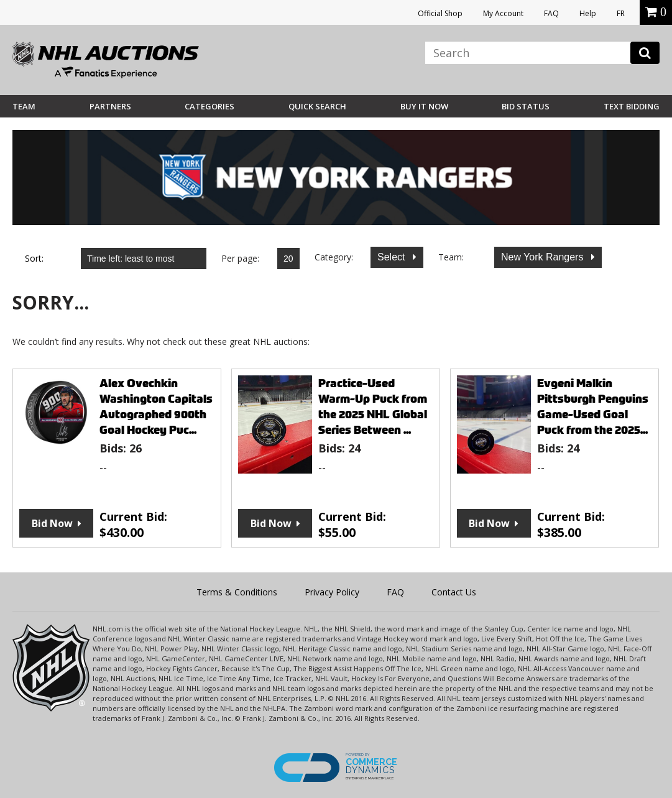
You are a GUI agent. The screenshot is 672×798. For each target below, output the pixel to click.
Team (24, 106)
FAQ (551, 13)
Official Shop (440, 13)
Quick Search (317, 106)
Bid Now (52, 523)
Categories (209, 106)
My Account (503, 13)
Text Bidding (632, 106)
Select (393, 257)
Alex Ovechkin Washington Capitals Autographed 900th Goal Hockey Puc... (156, 406)
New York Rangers (544, 257)
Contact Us (454, 592)
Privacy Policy (332, 592)
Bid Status (526, 106)
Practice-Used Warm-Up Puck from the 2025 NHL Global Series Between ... (373, 406)
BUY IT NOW (424, 106)
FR (621, 13)
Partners (110, 106)
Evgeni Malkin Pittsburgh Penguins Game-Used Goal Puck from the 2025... (593, 406)
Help (588, 13)
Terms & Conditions (237, 592)
